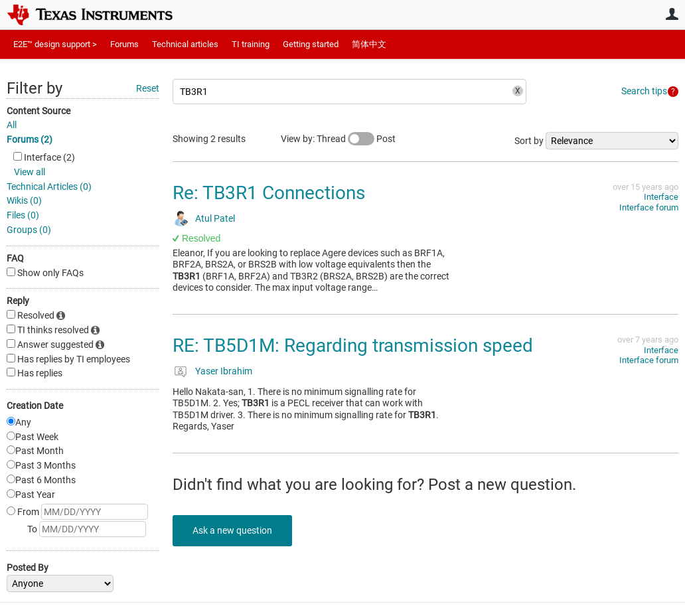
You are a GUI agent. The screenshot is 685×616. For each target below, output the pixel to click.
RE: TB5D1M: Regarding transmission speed (353, 346)
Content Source (38, 111)
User (672, 14)
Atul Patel (215, 218)
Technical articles (185, 44)
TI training (251, 44)
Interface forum (649, 207)
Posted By (28, 568)
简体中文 (369, 44)
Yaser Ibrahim (224, 371)
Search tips (644, 91)
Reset (148, 88)
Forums (124, 44)
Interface (661, 197)
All (12, 125)
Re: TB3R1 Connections (269, 193)
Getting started (311, 44)
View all (30, 172)
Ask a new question (232, 530)
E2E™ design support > (55, 44)
